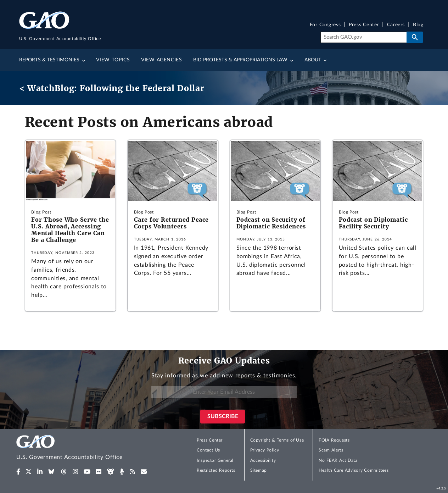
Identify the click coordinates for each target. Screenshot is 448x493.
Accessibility (263, 460)
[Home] (84, 448)
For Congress (325, 25)
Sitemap (259, 470)
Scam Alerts (331, 450)
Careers (396, 25)
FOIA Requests (334, 440)
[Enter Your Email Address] (224, 392)
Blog (418, 25)
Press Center (364, 25)
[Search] (363, 37)
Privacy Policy (265, 450)
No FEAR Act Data (338, 460)
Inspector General (215, 460)
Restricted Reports (216, 470)
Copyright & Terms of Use (277, 440)
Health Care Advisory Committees (354, 470)
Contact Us (208, 450)
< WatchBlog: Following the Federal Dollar (112, 88)
